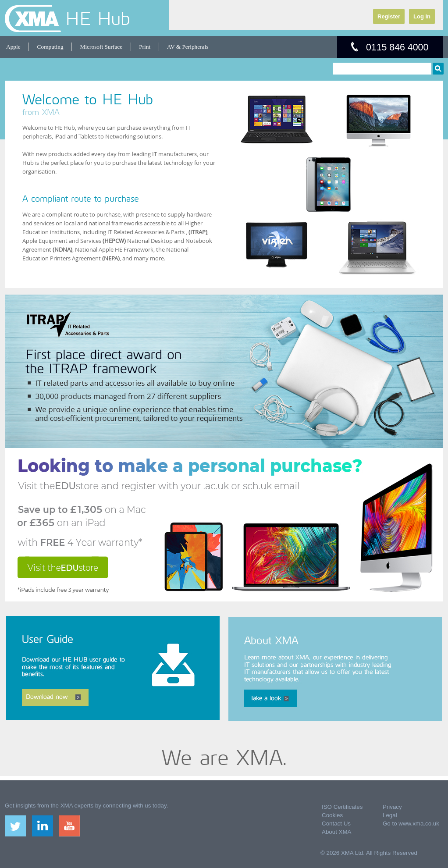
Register (389, 16)
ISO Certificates (342, 807)
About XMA (336, 832)
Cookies (332, 815)
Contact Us (336, 824)
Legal (390, 815)
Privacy (392, 807)
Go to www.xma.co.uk (411, 824)
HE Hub (98, 18)
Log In (422, 16)
